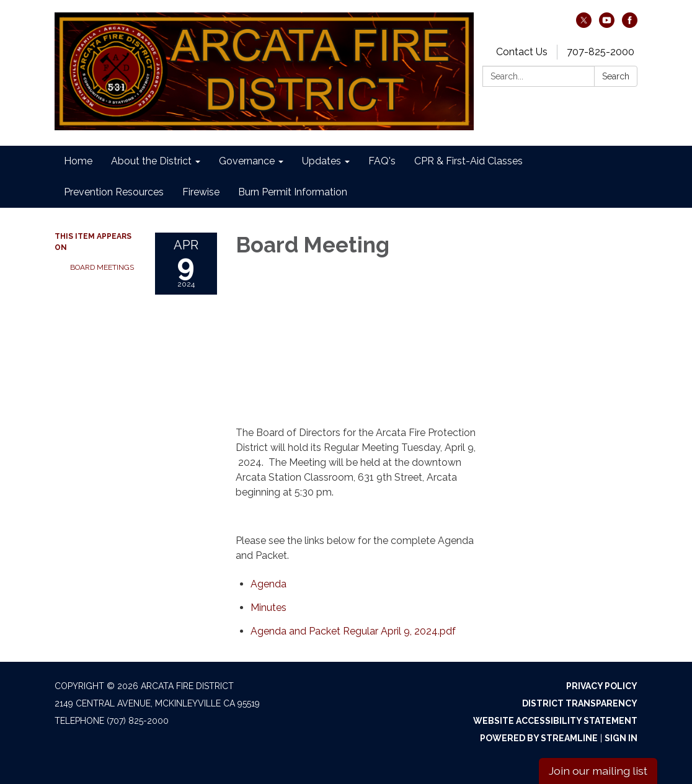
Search (616, 76)
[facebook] (630, 24)
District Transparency (580, 703)
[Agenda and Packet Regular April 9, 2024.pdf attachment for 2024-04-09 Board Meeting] (353, 631)
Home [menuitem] (78, 161)
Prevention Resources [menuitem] (114, 192)
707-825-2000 (601, 52)
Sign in (621, 738)
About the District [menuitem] (151, 161)
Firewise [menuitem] (201, 192)
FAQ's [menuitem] (382, 161)
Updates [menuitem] (322, 161)
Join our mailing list (598, 771)
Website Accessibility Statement (555, 721)
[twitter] (584, 24)
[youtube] (607, 24)
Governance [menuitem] (247, 161)
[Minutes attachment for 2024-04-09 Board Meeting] (268, 608)
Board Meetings (102, 267)
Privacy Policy (602, 686)
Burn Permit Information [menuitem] (293, 192)
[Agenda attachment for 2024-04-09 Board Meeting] (268, 584)
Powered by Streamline (539, 738)
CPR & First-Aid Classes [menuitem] (468, 161)
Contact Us (522, 52)
